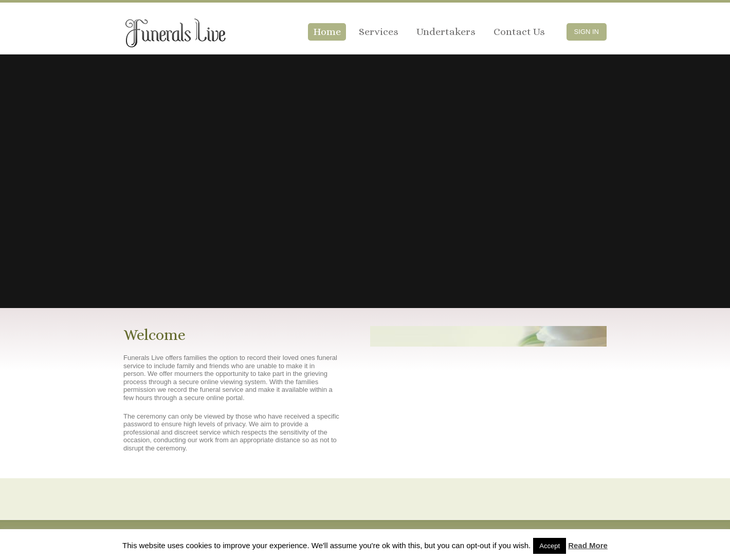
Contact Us (519, 32)
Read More (588, 545)
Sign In (587, 32)
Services (379, 32)
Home (327, 32)
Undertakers (446, 32)
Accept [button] (550, 546)
